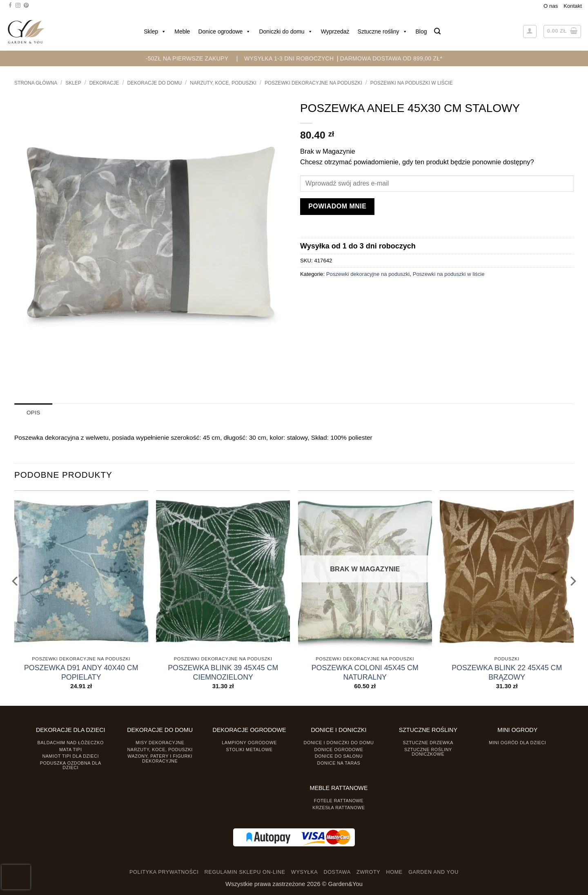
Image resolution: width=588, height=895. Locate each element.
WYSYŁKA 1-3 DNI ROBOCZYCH (289, 58)
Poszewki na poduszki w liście (412, 83)
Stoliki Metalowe (249, 749)
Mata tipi (70, 749)
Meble (182, 31)
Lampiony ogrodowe (249, 742)
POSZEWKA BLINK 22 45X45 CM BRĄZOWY (507, 672)
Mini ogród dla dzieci (517, 742)
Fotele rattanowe (339, 800)
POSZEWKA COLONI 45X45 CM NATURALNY (365, 672)
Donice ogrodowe (224, 31)
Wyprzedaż (335, 31)
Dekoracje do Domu (155, 83)
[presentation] (16, 877)
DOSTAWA (337, 872)
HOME (394, 872)
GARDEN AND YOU (433, 872)
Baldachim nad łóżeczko (71, 742)
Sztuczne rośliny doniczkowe (428, 751)
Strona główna (36, 83)
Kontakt (573, 6)
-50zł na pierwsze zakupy (187, 58)
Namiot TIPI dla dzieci (70, 756)
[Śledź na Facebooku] (10, 6)
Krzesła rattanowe (339, 807)
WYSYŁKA (304, 872)
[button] (437, 31)
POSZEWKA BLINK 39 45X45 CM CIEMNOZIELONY (223, 672)
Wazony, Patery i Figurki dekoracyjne (160, 758)
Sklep (155, 31)
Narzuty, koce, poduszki (223, 83)
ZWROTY (368, 872)
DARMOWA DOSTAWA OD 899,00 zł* (391, 58)
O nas (551, 6)
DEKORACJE (104, 83)
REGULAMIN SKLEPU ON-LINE (245, 872)
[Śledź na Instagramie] (18, 6)
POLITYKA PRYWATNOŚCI (164, 872)
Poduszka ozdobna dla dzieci (71, 765)
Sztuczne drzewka (428, 742)
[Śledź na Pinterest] (26, 6)
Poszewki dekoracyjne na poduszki (313, 83)
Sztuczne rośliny (383, 31)
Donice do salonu (339, 756)
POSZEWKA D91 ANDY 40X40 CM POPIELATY (81, 672)
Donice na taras (339, 763)
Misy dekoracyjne (160, 742)
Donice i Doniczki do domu (339, 742)
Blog (421, 31)
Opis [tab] (33, 413)
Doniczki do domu (286, 31)
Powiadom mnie (337, 206)
